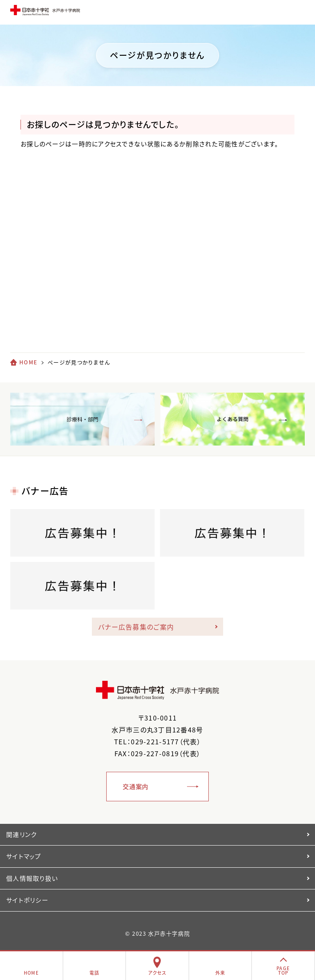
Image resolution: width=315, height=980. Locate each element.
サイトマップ (24, 856)
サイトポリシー (27, 900)
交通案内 (136, 787)
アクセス (157, 973)
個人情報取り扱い (32, 878)
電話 (95, 973)
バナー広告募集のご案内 (136, 627)
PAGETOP (283, 971)
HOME (28, 362)
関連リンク (21, 834)
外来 (220, 973)
